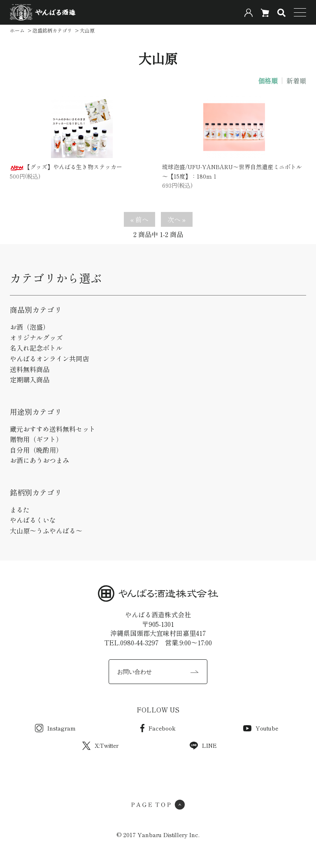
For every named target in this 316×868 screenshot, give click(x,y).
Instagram (55, 728)
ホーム (17, 30)
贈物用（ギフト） (36, 439)
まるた (20, 510)
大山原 (87, 30)
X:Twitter (100, 745)
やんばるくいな (33, 520)
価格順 (268, 81)
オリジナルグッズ (36, 337)
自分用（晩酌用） (36, 450)
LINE (203, 745)
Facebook (158, 728)
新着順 (296, 81)
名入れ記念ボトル (36, 348)
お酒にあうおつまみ (39, 460)
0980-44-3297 (139, 642)
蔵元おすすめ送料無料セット (53, 429)
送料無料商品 (30, 369)
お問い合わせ (135, 672)
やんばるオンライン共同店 (49, 358)
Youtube (261, 728)
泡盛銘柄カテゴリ (52, 30)
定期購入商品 (30, 379)
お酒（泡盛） (30, 327)
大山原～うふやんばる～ (46, 531)
